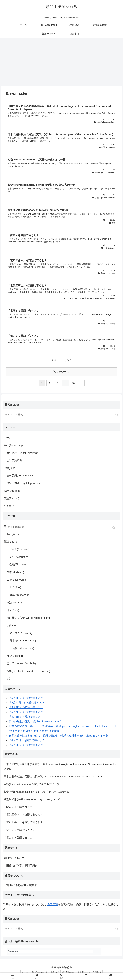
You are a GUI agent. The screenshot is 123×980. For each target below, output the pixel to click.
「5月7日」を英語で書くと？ (26, 712)
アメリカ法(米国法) (21, 633)
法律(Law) (10, 468)
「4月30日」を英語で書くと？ (27, 740)
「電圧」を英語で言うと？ (19, 830)
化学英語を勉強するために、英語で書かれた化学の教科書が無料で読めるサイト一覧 (59, 736)
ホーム (8, 438)
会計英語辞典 (14, 460)
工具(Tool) (15, 587)
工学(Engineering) (17, 580)
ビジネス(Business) (18, 549)
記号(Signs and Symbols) (21, 663)
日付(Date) (13, 610)
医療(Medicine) (15, 572)
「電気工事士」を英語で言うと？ (23, 822)
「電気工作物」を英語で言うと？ (23, 815)
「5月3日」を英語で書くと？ (26, 717)
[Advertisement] (61, 62)
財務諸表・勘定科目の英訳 (22, 453)
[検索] (50, 951)
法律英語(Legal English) (20, 476)
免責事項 (9, 506)
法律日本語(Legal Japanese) (23, 483)
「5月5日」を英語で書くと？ (26, 745)
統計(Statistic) (12, 491)
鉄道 (9, 679)
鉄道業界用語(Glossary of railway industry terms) (32, 799)
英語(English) (11, 498)
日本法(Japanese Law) (23, 641)
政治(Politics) (14, 603)
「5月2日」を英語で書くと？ (26, 707)
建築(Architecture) (20, 595)
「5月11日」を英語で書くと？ (27, 703)
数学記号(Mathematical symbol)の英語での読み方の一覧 (36, 792)
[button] (117, 415)
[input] (61, 415)
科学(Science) (15, 656)
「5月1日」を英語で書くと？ (26, 698)
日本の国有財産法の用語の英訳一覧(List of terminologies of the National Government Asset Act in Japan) (60, 767)
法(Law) (11, 625)
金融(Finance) (18, 565)
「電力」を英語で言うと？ (19, 838)
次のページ (61, 372)
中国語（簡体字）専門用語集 (21, 866)
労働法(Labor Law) (23, 648)
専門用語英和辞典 (14, 858)
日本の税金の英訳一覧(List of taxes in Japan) (35, 721)
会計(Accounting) (14, 445)
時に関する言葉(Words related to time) (29, 618)
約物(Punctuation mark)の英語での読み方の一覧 (32, 784)
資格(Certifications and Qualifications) (28, 671)
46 (73, 383)
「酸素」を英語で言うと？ (19, 807)
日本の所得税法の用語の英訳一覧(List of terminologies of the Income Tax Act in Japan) (54, 777)
